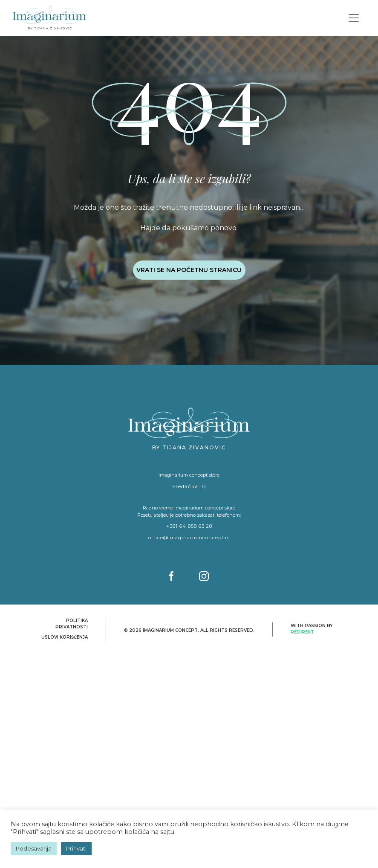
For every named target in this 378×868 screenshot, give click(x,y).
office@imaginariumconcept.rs (189, 538)
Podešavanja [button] (34, 848)
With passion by (312, 629)
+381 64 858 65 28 (189, 526)
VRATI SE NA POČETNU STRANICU (189, 270)
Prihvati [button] (76, 848)
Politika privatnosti (72, 624)
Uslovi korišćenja (65, 637)
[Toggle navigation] (354, 18)
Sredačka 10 (189, 486)
